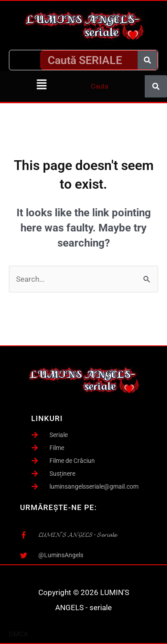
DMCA (18, 634)
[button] (42, 85)
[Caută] (147, 60)
